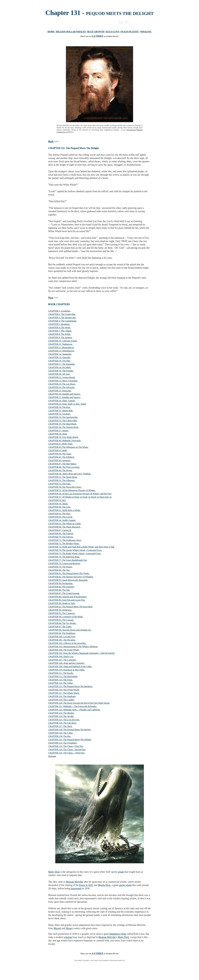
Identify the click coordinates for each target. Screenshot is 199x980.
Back (51, 142)
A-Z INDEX (97, 36)
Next (51, 298)
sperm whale (125, 885)
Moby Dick (54, 872)
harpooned (76, 888)
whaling (68, 937)
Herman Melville (74, 882)
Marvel (57, 928)
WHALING (146, 32)
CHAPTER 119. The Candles (61, 700)
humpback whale (118, 934)
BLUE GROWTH (96, 32)
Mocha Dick (104, 885)
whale (121, 872)
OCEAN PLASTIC (130, 32)
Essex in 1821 (86, 885)
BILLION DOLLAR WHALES (71, 32)
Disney (69, 928)
